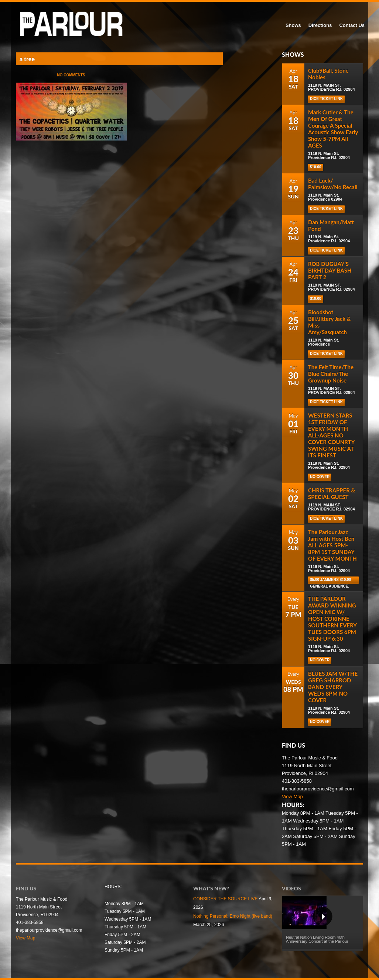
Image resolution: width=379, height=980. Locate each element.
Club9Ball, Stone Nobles (328, 74)
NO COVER (320, 477)
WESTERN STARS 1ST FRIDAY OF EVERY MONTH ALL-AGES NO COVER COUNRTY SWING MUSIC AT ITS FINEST (331, 435)
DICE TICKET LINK (326, 99)
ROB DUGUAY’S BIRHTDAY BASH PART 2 (330, 270)
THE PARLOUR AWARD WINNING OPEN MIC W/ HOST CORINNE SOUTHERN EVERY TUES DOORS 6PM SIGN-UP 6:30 (332, 619)
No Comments (71, 75)
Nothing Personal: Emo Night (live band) (233, 916)
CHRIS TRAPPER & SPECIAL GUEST (332, 494)
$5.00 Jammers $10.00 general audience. (330, 581)
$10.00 (316, 167)
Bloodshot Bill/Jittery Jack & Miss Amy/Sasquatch (330, 322)
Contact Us (352, 25)
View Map (292, 797)
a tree (27, 59)
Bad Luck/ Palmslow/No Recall (333, 184)
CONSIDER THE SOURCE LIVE (225, 899)
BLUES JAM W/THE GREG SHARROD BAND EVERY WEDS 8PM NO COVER (333, 687)
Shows (293, 25)
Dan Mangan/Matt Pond (331, 225)
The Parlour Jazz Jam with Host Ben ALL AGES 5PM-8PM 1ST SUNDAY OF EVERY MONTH (332, 545)
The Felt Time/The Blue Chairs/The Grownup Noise (331, 374)
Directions (320, 25)
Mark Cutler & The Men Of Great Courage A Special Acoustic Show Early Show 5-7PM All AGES (333, 129)
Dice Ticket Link (326, 209)
